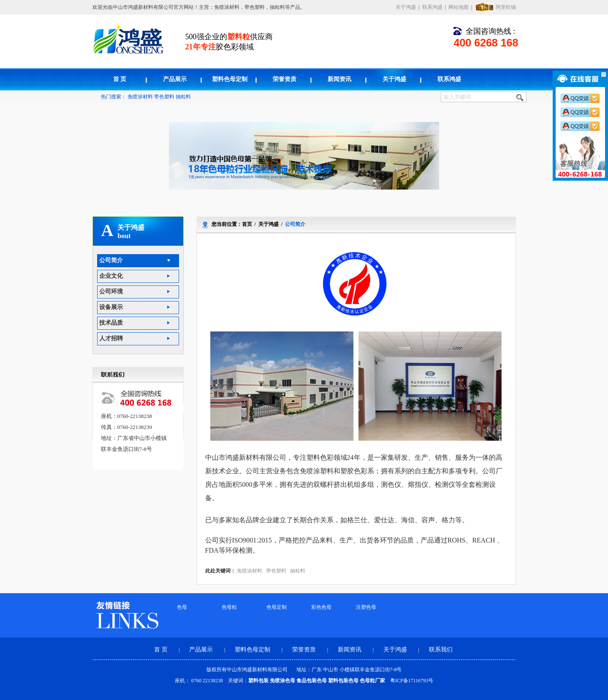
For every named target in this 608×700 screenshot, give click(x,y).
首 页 (120, 79)
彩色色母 (321, 607)
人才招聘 (111, 338)
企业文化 (111, 276)
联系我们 (441, 650)
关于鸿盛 (406, 7)
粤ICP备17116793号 (412, 681)
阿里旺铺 (506, 7)
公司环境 (111, 292)
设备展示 (111, 307)
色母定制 (277, 607)
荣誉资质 (285, 79)
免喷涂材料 (140, 97)
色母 (182, 607)
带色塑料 (164, 97)
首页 (247, 224)
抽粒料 (183, 97)
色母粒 (229, 607)
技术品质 (111, 323)
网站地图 (459, 7)
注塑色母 (366, 607)
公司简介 (111, 260)
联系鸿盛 (432, 7)
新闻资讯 (339, 79)
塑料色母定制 (230, 79)
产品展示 (175, 79)
